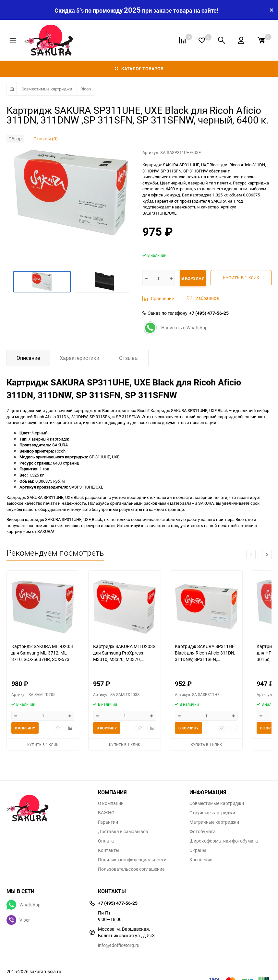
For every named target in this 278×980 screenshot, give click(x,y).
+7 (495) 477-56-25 (209, 313)
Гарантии (108, 822)
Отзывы (129, 358)
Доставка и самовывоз (123, 832)
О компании (111, 803)
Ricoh (86, 89)
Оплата (106, 841)
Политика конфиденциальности (132, 860)
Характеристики (79, 358)
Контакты (109, 850)
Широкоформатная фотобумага (224, 841)
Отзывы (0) (46, 139)
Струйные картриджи (212, 813)
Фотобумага (203, 832)
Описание (28, 358)
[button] (267, 555)
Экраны (198, 850)
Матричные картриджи (214, 822)
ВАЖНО (106, 813)
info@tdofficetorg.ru (119, 945)
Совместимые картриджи (47, 89)
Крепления (201, 860)
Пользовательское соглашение (131, 869)
